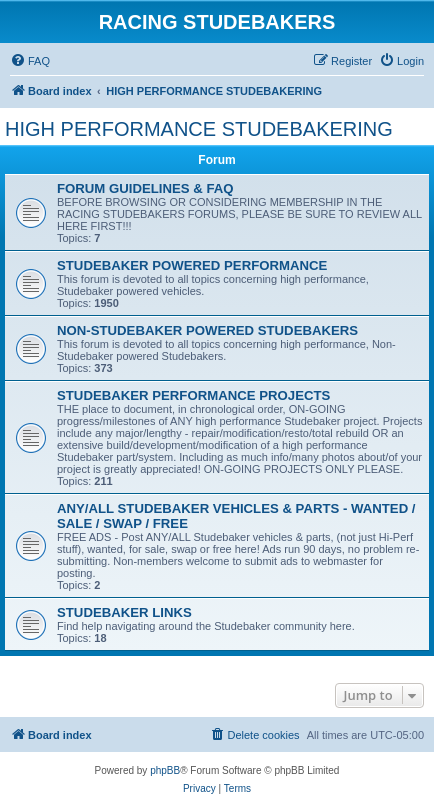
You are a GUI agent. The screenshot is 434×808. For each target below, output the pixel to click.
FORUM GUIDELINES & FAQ (145, 188)
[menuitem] (30, 61)
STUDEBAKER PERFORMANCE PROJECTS (193, 395)
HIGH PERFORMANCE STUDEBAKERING (199, 129)
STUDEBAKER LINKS (124, 612)
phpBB (165, 770)
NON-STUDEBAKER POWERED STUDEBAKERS (207, 330)
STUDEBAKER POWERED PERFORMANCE (192, 265)
